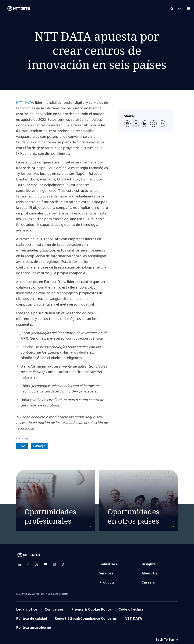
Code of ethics (131, 609)
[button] (174, 9)
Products (107, 582)
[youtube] (45, 564)
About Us (149, 573)
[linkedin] (145, 124)
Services (106, 573)
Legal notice (27, 609)
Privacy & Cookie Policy (91, 609)
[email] (127, 124)
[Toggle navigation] (190, 9)
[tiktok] (63, 564)
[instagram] (54, 564)
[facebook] (136, 124)
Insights (149, 564)
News (22, 446)
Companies (54, 609)
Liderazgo (39, 446)
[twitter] (153, 124)
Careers (148, 582)
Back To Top (167, 639)
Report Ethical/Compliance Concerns (86, 618)
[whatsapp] (162, 124)
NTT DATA (25, 102)
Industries (108, 564)
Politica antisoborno (34, 627)
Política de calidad (32, 618)
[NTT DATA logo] (16, 9)
